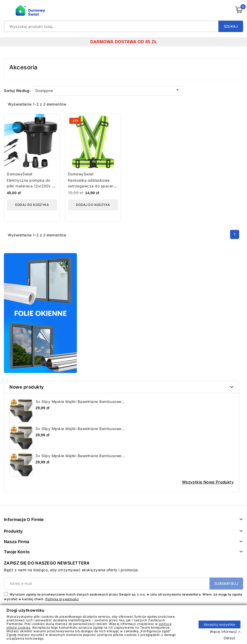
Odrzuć (229, 638)
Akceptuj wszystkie (220, 624)
